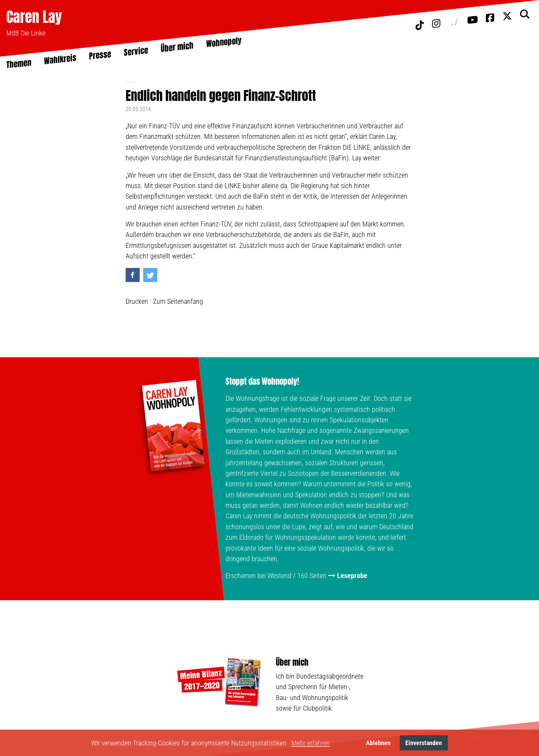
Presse (131, 82)
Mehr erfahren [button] (311, 743)
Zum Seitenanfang (178, 301)
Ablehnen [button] (378, 743)
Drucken (137, 301)
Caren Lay (34, 17)
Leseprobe (352, 576)
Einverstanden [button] (424, 743)
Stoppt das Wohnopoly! (262, 382)
